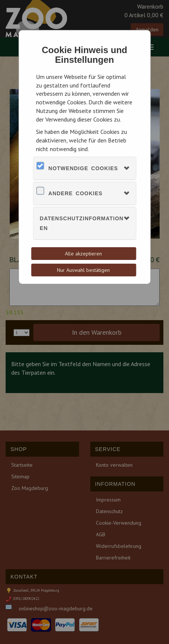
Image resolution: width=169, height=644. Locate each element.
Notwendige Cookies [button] (83, 168)
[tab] (84, 168)
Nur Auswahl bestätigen (83, 270)
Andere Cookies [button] (76, 193)
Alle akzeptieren (83, 254)
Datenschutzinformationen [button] (82, 223)
